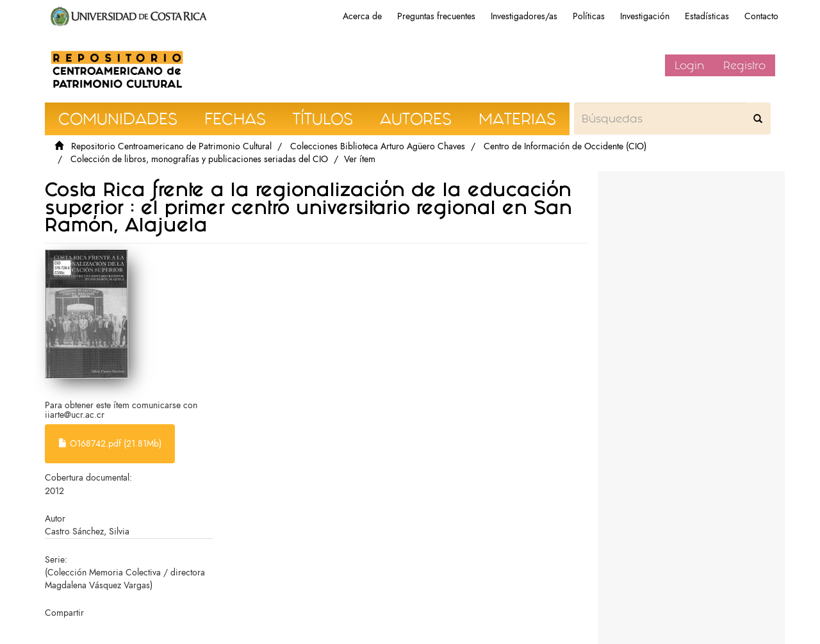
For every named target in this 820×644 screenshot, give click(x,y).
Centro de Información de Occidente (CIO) (565, 146)
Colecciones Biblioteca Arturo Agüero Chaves (378, 146)
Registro (744, 65)
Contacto (761, 16)
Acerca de (362, 16)
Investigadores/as (524, 16)
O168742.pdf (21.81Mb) (110, 444)
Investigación (645, 16)
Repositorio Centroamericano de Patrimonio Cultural (171, 146)
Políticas (589, 16)
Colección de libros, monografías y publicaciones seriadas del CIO (199, 159)
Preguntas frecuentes (436, 16)
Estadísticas (707, 16)
